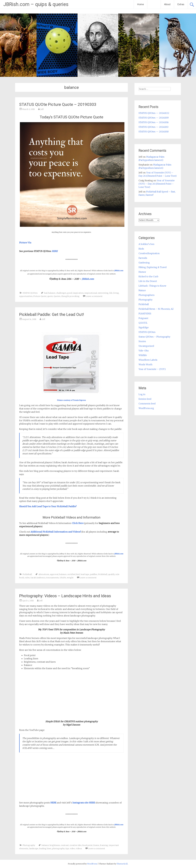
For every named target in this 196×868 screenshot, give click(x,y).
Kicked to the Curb (148, 276)
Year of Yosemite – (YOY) (152, 369)
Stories (142, 341)
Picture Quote (40, 296)
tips (67, 849)
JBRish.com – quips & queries (36, 4)
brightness (55, 845)
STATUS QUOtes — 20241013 (153, 127)
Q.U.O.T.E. (143, 323)
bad (46, 293)
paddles (94, 574)
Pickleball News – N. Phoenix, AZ (156, 309)
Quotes (57, 296)
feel (78, 574)
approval (54, 574)
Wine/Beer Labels (148, 360)
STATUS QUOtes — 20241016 (154, 122)
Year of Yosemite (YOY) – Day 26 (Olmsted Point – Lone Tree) (157, 184)
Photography (29, 845)
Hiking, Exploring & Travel (153, 267)
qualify (111, 574)
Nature (142, 290)
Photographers (147, 295)
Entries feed (145, 399)
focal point (87, 845)
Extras (181, 4)
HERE (53, 803)
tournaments (52, 578)
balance (52, 293)
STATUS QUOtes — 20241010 (154, 132)
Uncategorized (146, 346)
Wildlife (143, 355)
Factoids (143, 258)
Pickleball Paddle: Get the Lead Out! (52, 314)
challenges (61, 293)
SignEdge (144, 327)
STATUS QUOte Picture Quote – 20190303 (58, 104)
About (167, 4)
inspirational (91, 293)
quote (50, 296)
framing (104, 845)
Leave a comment (94, 296)
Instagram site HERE (84, 803)
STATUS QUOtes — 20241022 (154, 113)
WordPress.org (146, 408)
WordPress (92, 864)
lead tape (85, 574)
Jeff (42, 109)
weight (70, 578)
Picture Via (25, 243)
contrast (65, 845)
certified (71, 574)
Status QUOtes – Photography (154, 337)
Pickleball (27, 574)
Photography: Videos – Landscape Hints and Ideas (65, 596)
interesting (103, 293)
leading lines (45, 849)
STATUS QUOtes (30, 293)
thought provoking (70, 296)
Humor (142, 272)
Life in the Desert (148, 281)
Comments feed (147, 404)
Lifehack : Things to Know (152, 286)
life (111, 293)
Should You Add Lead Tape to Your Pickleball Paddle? (48, 506)
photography (58, 849)
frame (96, 845)
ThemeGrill (122, 864)
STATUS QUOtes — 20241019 (154, 118)
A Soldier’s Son (146, 244)
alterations (44, 574)
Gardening (144, 263)
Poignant (143, 318)
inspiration (78, 293)
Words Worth (146, 364)
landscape (34, 849)
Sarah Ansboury (38, 578)
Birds (141, 249)
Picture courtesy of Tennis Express (71, 400)
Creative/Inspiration (149, 253)
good (70, 293)
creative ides (76, 845)
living (116, 293)
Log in (142, 394)
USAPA (63, 578)
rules (27, 578)
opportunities (26, 296)
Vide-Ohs (144, 351)
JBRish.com (119, 271)
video (72, 849)
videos (79, 849)
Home (141, 4)
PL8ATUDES (145, 314)
